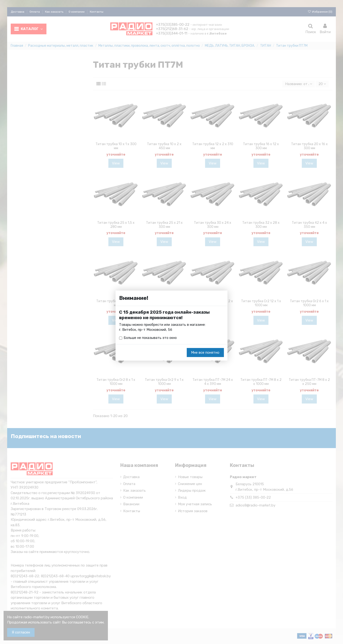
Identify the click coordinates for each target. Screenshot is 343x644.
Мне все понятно (205, 353)
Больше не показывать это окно (151, 338)
